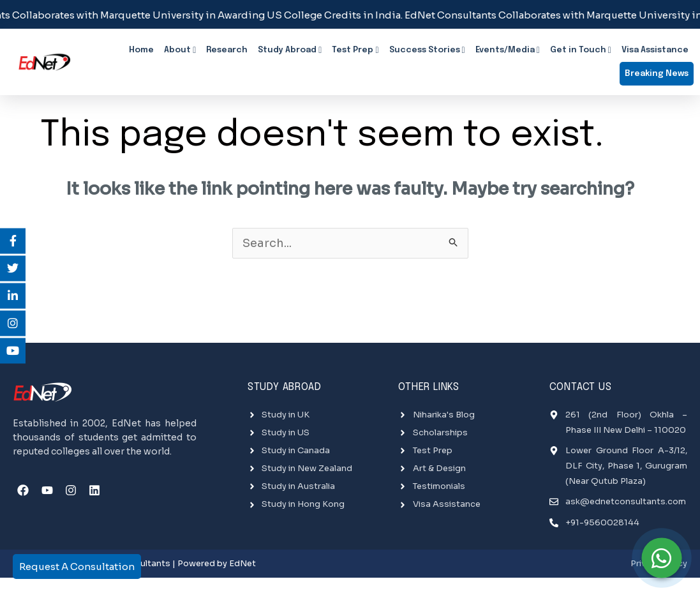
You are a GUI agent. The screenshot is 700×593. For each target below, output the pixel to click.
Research (227, 50)
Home (141, 50)
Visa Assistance (655, 50)
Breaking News (657, 72)
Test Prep (355, 50)
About (180, 50)
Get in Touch (581, 50)
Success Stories (427, 50)
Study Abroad (290, 50)
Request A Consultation (77, 567)
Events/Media (508, 50)
